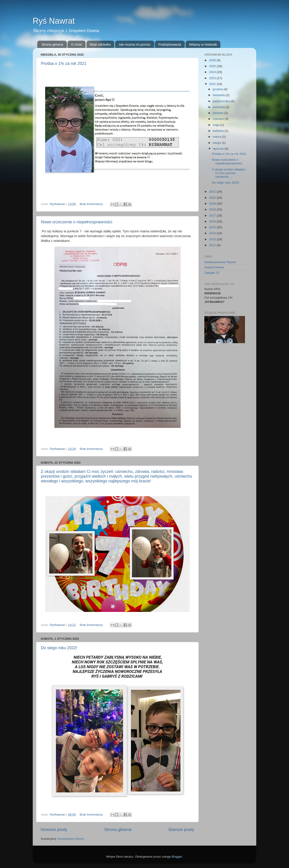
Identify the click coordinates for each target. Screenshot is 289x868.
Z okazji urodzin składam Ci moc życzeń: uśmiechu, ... (229, 173)
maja (216, 125)
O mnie (76, 44)
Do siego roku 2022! (59, 648)
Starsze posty (181, 829)
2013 (213, 239)
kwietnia (219, 131)
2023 (213, 78)
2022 (213, 84)
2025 (213, 66)
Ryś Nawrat (54, 21)
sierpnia (218, 113)
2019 (213, 204)
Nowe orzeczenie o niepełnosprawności (77, 222)
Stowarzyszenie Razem (220, 262)
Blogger (177, 857)
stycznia (219, 149)
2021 (213, 192)
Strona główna (52, 44)
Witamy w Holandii (203, 44)
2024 (213, 72)
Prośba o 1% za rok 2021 (64, 64)
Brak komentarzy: (92, 204)
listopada (219, 95)
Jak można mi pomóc (135, 44)
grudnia (218, 89)
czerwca (219, 119)
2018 (213, 209)
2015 (213, 227)
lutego (217, 143)
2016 (213, 221)
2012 (213, 245)
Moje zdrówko (100, 44)
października (222, 101)
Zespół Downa (214, 267)
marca (217, 137)
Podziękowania (170, 44)
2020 (213, 198)
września (219, 107)
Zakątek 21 (212, 273)
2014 (213, 233)
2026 (213, 60)
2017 (213, 216)
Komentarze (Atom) (71, 839)
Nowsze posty (54, 829)
